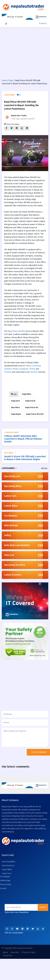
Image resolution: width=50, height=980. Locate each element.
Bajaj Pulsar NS (32, 407)
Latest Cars (7, 873)
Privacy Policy (6, 884)
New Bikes (16, 407)
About (5, 952)
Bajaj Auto (16, 401)
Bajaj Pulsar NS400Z (16, 331)
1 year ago (15, 119)
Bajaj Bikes (27, 394)
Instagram (24, 369)
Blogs (11, 80)
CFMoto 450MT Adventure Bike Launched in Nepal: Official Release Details (23, 439)
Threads (8, 372)
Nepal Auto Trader (19, 116)
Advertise (15, 952)
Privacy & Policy (29, 952)
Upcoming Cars (8, 866)
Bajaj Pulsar (30, 401)
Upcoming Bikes (8, 862)
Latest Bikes (7, 869)
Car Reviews (5, 877)
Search (43, 23)
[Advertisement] (23, 52)
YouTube (34, 372)
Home (4, 80)
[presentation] (20, 753)
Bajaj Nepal (16, 414)
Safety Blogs (5, 881)
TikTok (32, 369)
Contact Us (8, 956)
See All (45, 468)
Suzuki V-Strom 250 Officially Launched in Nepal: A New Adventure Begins (25, 458)
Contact (3, 888)
